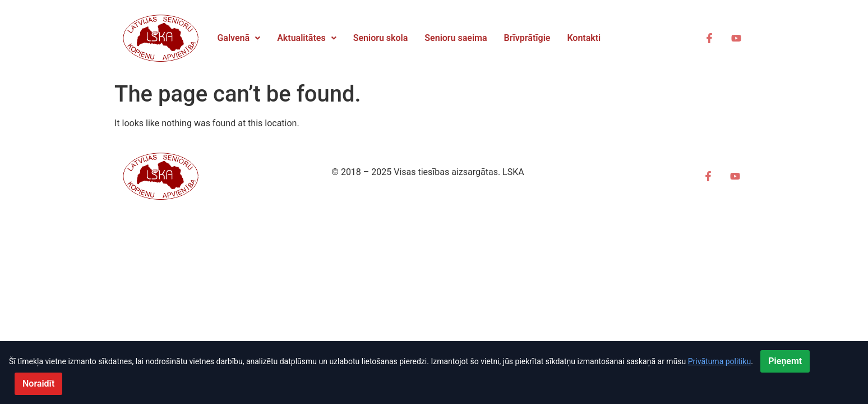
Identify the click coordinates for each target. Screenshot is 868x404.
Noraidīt (38, 384)
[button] (239, 38)
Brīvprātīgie (527, 38)
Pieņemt (785, 361)
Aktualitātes (307, 38)
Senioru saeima (456, 38)
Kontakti (584, 38)
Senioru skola (381, 38)
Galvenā (239, 38)
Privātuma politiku (719, 361)
